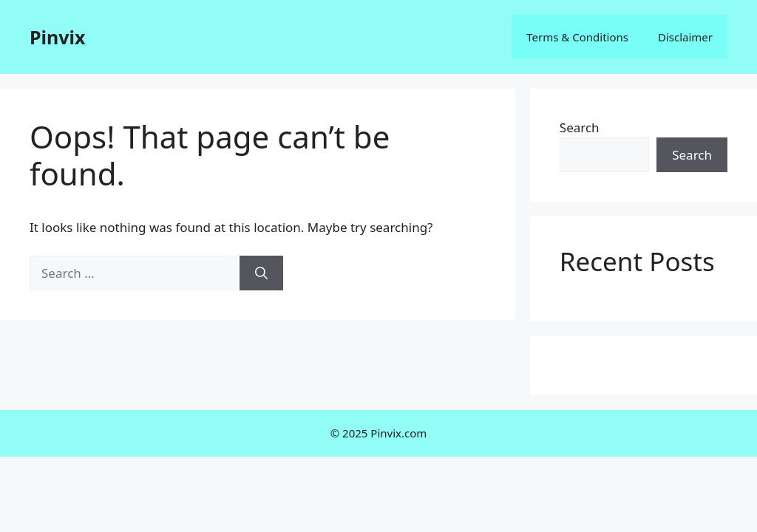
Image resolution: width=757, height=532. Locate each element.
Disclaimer (685, 37)
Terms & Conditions (577, 37)
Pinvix (57, 37)
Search (580, 127)
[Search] (261, 273)
